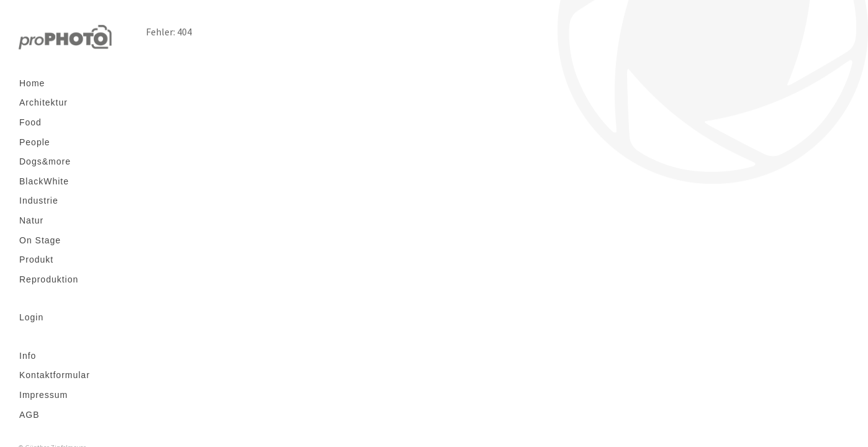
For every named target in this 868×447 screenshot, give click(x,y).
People (35, 142)
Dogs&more (45, 161)
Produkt (36, 260)
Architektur (43, 102)
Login (31, 317)
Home (32, 83)
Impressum (43, 395)
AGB (29, 415)
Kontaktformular (55, 375)
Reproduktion (49, 279)
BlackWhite (44, 181)
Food (30, 122)
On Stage (40, 240)
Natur (31, 220)
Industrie (39, 201)
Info (28, 356)
